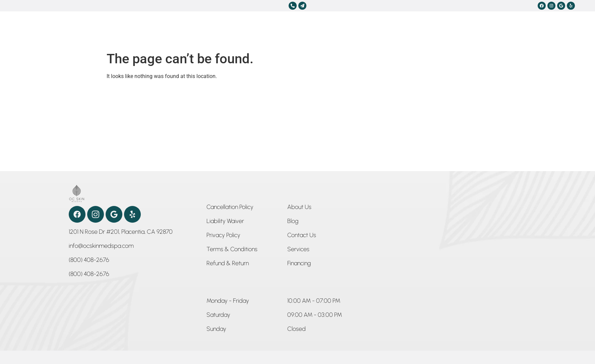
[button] (228, 302)
